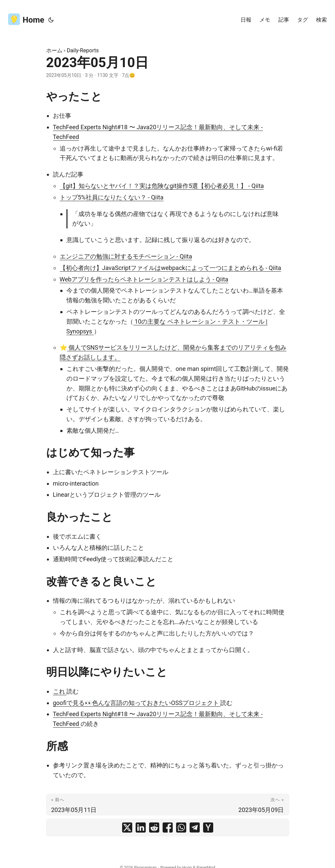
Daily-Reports (83, 50)
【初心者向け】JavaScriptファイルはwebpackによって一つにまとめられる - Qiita (171, 268)
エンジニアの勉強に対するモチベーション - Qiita (126, 256)
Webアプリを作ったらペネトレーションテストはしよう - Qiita (144, 279)
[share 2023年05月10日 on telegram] (195, 828)
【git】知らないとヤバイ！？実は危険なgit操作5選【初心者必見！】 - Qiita (162, 186)
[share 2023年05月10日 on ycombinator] (208, 828)
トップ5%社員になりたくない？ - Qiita (112, 197)
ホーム (54, 50)
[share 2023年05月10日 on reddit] (154, 828)
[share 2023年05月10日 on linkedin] (141, 828)
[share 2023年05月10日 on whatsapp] (181, 828)
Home (26, 19)
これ (60, 691)
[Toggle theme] (51, 20)
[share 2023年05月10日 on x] (127, 828)
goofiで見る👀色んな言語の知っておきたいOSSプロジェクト (137, 703)
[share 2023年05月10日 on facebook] (168, 828)
